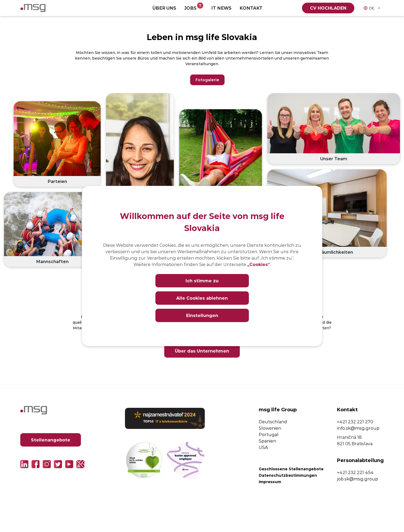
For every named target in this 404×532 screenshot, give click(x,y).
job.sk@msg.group (358, 479)
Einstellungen (202, 315)
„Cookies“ (259, 264)
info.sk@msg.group (358, 428)
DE (369, 8)
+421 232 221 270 (355, 422)
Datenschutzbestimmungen (288, 475)
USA (263, 447)
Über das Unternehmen (202, 351)
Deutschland (273, 422)
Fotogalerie (207, 80)
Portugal (269, 434)
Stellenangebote (51, 440)
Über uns (164, 8)
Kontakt (251, 8)
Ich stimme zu (202, 281)
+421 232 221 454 (355, 472)
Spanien (267, 441)
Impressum (270, 482)
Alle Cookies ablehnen (202, 298)
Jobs (194, 7)
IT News (221, 8)
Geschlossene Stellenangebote (291, 469)
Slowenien (270, 428)
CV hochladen (328, 8)
